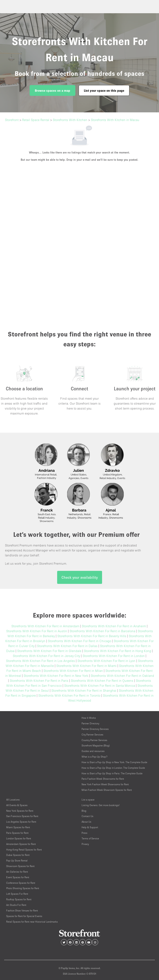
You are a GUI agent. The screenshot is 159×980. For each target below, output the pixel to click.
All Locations (13, 800)
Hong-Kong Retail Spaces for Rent (24, 850)
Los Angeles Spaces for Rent (21, 822)
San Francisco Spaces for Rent (22, 816)
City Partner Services (92, 735)
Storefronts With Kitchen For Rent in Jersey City (46, 656)
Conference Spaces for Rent (21, 883)
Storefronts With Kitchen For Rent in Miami (86, 666)
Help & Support (90, 827)
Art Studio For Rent (16, 905)
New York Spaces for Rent (20, 811)
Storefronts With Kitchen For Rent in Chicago (79, 641)
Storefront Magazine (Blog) (96, 745)
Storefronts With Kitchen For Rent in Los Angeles (40, 661)
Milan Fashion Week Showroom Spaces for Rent (107, 790)
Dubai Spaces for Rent (18, 855)
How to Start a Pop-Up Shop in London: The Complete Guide (113, 768)
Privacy (85, 844)
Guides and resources (93, 751)
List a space (88, 800)
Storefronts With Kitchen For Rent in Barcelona (102, 631)
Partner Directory (90, 723)
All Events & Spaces (17, 805)
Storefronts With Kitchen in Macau (115, 120)
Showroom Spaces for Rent (20, 866)
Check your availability (80, 577)
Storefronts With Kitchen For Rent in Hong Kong (117, 651)
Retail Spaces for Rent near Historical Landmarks (32, 922)
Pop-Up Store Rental (17, 861)
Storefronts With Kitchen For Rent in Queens (102, 681)
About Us (86, 822)
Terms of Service (90, 838)
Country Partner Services (94, 740)
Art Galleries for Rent (17, 872)
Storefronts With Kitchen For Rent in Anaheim (114, 626)
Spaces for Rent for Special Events (24, 916)
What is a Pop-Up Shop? (95, 757)
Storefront (12, 120)
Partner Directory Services (95, 729)
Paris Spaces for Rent (17, 833)
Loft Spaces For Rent (17, 894)
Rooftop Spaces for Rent (19, 899)
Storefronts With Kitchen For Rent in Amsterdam (45, 626)
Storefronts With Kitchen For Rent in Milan (73, 671)
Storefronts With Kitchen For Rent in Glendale (49, 651)
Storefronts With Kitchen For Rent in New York (56, 676)
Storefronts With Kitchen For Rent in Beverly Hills (92, 636)
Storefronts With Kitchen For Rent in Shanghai (84, 690)
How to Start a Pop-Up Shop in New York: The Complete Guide (114, 762)
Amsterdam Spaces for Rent (21, 844)
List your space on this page (104, 90)
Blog (84, 811)
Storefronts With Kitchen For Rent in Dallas (67, 646)
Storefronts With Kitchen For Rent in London (114, 656)
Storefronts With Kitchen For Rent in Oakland (122, 676)
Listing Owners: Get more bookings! (101, 805)
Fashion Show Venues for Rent (22, 911)
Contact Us (87, 816)
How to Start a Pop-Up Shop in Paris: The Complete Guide (112, 773)
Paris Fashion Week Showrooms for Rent (103, 779)
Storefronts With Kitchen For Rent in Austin (37, 631)
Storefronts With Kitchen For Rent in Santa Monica (100, 685)
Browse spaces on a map (52, 90)
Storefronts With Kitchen (70, 120)
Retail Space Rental (36, 120)
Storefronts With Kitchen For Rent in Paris (39, 681)
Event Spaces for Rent (18, 877)
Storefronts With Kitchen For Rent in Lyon (106, 661)
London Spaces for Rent (19, 838)
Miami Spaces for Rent (18, 827)
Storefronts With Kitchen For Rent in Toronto (69, 695)
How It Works (89, 718)
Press (84, 833)
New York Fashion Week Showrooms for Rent (105, 784)
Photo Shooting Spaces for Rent (23, 888)
